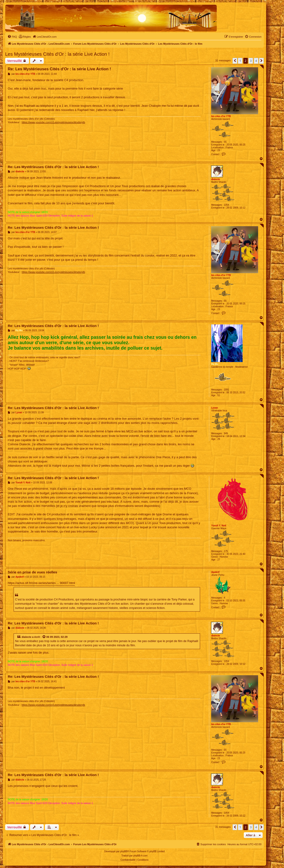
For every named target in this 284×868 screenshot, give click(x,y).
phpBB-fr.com (140, 856)
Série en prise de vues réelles (32, 572)
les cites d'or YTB (221, 116)
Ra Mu (215, 364)
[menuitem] (12, 37)
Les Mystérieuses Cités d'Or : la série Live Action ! (57, 54)
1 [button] (240, 61)
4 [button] (256, 61)
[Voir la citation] (44, 637)
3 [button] (251, 61)
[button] (235, 61)
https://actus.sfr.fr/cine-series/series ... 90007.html (41, 583)
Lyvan (215, 408)
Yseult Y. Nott (219, 526)
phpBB (124, 851)
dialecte (215, 179)
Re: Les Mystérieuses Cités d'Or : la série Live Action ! (59, 69)
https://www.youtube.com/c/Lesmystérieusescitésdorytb (53, 122)
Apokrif (215, 572)
